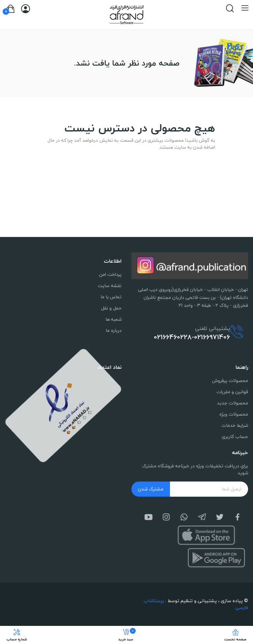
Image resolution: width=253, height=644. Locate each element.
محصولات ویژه (234, 414)
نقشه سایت (110, 286)
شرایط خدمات (235, 425)
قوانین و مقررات (232, 392)
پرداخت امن (110, 274)
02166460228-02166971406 (192, 337)
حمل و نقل (111, 308)
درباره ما (114, 330)
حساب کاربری (235, 437)
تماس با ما (111, 297)
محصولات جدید (233, 403)
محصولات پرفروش (230, 381)
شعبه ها (113, 319)
